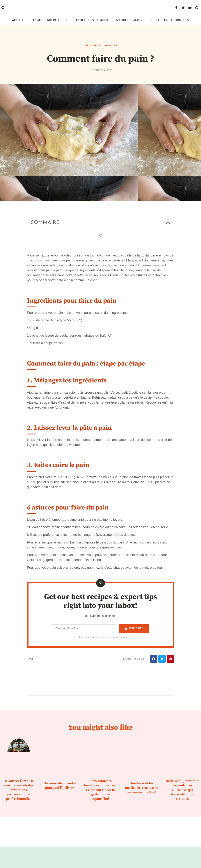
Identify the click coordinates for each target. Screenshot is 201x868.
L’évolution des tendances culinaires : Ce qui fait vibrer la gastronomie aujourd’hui (100, 790)
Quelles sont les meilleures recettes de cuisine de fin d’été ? (142, 788)
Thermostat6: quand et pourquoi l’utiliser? (60, 786)
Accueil (18, 20)
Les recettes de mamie (92, 20)
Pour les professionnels (169, 20)
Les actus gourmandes (49, 20)
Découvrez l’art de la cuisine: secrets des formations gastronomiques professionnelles (19, 790)
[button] (3, 8)
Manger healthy (129, 20)
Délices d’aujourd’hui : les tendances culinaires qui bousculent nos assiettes (182, 790)
